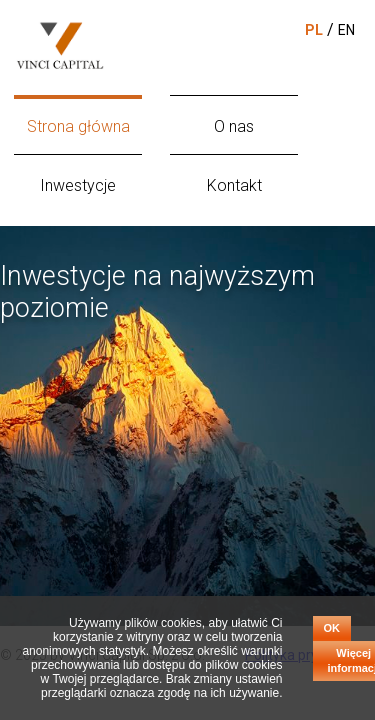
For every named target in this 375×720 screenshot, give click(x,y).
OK (332, 628)
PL (314, 30)
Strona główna (78, 126)
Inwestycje (78, 185)
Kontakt (234, 185)
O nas (234, 126)
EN (346, 30)
